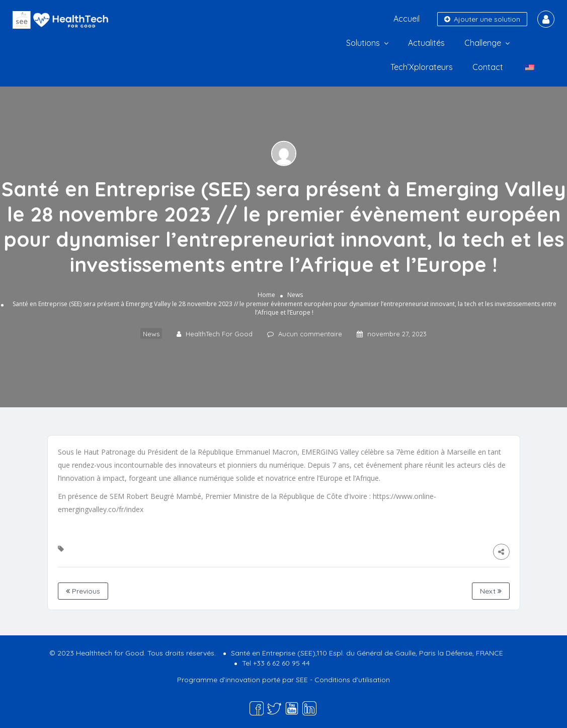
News (295, 295)
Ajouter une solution (482, 19)
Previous (83, 591)
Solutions (363, 43)
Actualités (426, 43)
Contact (488, 67)
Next (491, 591)
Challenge (483, 43)
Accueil (407, 19)
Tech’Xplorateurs (422, 67)
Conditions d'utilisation (352, 680)
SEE (302, 680)
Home (266, 295)
